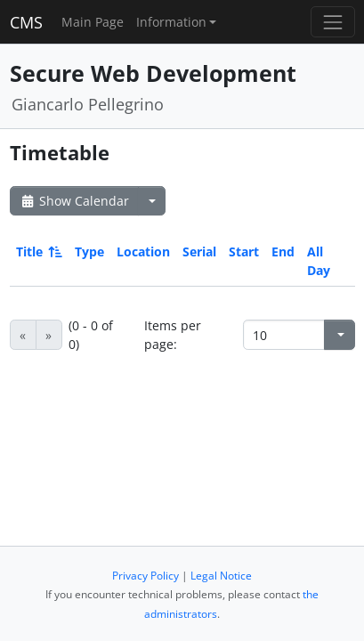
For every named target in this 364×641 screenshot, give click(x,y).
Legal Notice (221, 576)
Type (89, 252)
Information (171, 22)
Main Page (93, 22)
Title (38, 252)
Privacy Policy (146, 576)
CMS (26, 22)
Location (143, 252)
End (283, 252)
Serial (199, 252)
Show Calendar (74, 201)
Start (244, 252)
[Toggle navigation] (332, 22)
